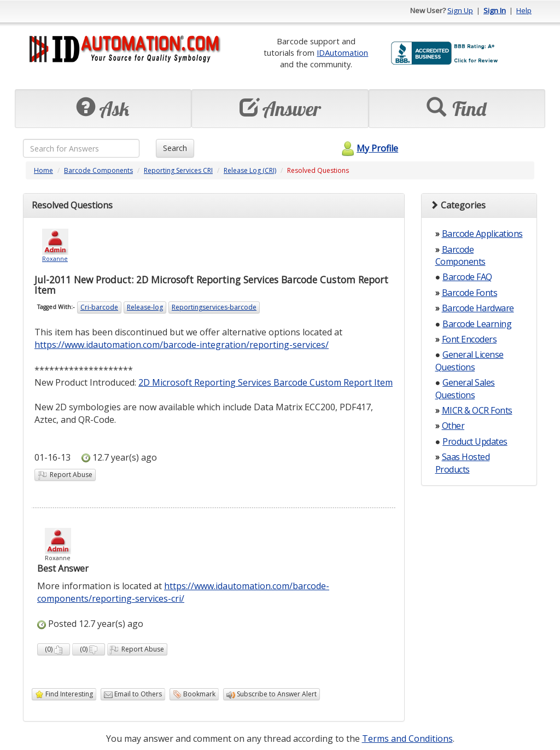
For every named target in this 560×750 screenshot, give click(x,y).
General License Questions (469, 361)
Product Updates (475, 441)
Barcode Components (98, 170)
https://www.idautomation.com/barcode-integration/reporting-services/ (182, 345)
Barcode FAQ (467, 277)
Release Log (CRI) (250, 170)
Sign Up (460, 10)
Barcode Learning (477, 324)
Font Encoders (469, 339)
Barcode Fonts (470, 293)
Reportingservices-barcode (214, 307)
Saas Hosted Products (463, 463)
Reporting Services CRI (178, 170)
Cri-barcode (99, 307)
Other (453, 426)
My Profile (368, 148)
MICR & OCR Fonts (477, 410)
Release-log (145, 307)
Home (43, 170)
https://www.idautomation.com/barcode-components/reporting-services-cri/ (183, 592)
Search (175, 148)
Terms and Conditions (407, 739)
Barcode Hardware (478, 308)
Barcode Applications (482, 234)
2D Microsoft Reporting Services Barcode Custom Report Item (266, 382)
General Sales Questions (465, 388)
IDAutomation (342, 53)
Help (524, 10)
